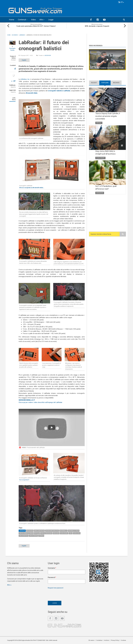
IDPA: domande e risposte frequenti (97, 26)
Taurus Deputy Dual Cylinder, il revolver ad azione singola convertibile (108, 116)
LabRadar (22, 531)
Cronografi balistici (52, 531)
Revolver (56, 533)
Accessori (48, 55)
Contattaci (99, 640)
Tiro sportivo (24, 536)
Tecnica (41, 536)
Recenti (94, 83)
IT (121, 2)
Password (52, 577)
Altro (41, 20)
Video (33, 20)
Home (12, 20)
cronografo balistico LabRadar (59, 91)
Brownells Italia (32, 93)
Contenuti (22, 20)
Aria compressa (39, 531)
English (24, 60)
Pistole (37, 533)
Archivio (116, 83)
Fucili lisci (77, 533)
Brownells (63, 531)
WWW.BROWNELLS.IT (27, 400)
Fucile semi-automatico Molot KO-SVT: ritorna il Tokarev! (36, 26)
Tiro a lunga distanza (26, 533)
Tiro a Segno (33, 536)
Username (52, 568)
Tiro (71, 533)
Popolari (105, 83)
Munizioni (100, 193)
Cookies (123, 640)
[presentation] (64, 594)
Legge (51, 20)
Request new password (56, 588)
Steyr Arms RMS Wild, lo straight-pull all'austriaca (105, 153)
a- (12, 81)
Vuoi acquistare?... (25, 480)
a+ (14, 81)
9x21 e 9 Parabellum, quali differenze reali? (106, 188)
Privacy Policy (115, 640)
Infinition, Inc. (25, 79)
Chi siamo (91, 640)
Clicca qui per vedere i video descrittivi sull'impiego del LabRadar (40, 402)
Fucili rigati (64, 533)
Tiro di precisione (46, 533)
